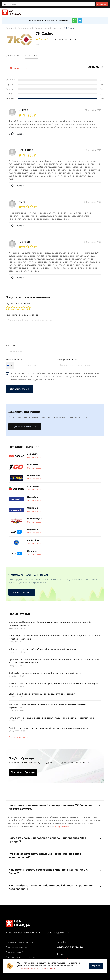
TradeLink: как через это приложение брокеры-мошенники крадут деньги (48, 726)
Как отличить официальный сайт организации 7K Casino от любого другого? (55, 804)
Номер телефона (15, 357)
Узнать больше (22, 590)
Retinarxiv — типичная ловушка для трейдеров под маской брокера (45, 671)
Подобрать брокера (23, 770)
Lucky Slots (33, 538)
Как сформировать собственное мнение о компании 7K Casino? (55, 869)
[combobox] (10, 363)
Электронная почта (67, 357)
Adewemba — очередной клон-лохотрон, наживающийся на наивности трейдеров (53, 681)
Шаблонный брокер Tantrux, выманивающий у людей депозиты (43, 692)
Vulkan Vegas (34, 516)
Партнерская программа (21, 955)
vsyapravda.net (62, 824)
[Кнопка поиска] (5, 4)
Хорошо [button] (96, 966)
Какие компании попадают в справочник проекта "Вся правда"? (55, 837)
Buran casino (34, 473)
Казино (39, 44)
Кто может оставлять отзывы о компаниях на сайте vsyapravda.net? (55, 853)
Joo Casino (33, 451)
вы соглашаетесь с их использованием (48, 967)
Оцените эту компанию (18, 301)
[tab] (15, 56)
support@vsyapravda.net (72, 957)
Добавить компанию (25, 424)
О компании (13, 56)
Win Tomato (34, 484)
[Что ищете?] (48, 4)
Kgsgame (32, 549)
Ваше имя (11, 343)
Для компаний (14, 950)
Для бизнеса (102, 4)
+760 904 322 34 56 (70, 945)
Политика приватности (19, 940)
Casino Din (33, 505)
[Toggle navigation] (105, 12)
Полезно (17, 131)
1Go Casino (33, 462)
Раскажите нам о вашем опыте (22, 312)
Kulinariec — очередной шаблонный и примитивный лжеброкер (43, 647)
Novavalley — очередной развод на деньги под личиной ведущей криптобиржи (52, 715)
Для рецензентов (16, 945)
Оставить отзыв (91, 68)
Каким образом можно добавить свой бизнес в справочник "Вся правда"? (55, 885)
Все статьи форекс (19, 735)
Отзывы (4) (32, 56)
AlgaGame (33, 527)
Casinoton (33, 495)
